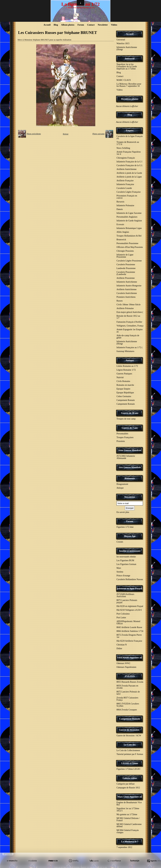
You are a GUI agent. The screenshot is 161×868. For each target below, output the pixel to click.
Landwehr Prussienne (126, 268)
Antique (130, 360)
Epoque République (125, 393)
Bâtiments (130, 478)
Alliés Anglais (123, 232)
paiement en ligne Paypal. (130, 588)
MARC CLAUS (124, 80)
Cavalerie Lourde (124, 188)
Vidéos (114, 25)
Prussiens (121, 441)
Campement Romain (126, 400)
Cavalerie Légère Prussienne (129, 261)
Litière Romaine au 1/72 (127, 366)
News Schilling (123, 148)
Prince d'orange (123, 576)
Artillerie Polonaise (125, 308)
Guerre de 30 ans (130, 413)
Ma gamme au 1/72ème (127, 814)
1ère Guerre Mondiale (130, 467)
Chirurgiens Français (126, 158)
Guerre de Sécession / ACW (129, 736)
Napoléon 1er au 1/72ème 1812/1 (128, 810)
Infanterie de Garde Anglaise (129, 221)
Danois (120, 209)
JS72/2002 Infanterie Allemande (126, 457)
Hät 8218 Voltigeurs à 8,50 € (129, 610)
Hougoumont (122, 484)
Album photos (68, 25)
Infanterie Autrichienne (127, 282)
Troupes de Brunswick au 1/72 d (128, 143)
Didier (119, 648)
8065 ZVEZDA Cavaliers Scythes (128, 705)
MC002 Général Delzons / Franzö (128, 819)
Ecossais (120, 224)
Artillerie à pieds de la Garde (129, 173)
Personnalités (122, 434)
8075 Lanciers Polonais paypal (127, 601)
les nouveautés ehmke (126, 557)
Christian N (122, 645)
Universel (121, 40)
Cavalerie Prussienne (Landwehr (126, 273)
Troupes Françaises (125, 437)
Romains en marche (125, 385)
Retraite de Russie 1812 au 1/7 (128, 317)
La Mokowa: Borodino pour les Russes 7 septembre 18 (129, 85)
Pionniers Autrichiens (126, 297)
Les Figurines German (126, 564)
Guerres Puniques (124, 374)
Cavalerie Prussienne (126, 264)
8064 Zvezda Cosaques (127, 710)
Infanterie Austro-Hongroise (129, 286)
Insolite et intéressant (130, 551)
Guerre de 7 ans (130, 428)
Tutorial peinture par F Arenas (130, 754)
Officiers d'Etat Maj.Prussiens (130, 247)
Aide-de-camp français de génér (128, 337)
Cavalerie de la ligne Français (130, 137)
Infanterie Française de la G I (129, 162)
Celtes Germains (124, 396)
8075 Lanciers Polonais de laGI (128, 693)
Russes (120, 301)
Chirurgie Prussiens (125, 251)
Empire (130, 130)
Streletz (120, 572)
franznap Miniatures (125, 351)
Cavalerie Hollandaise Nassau (130, 579)
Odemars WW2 (123, 663)
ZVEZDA (130, 676)
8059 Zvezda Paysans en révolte (127, 687)
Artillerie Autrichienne (126, 169)
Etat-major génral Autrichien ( (130, 312)
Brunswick (121, 240)
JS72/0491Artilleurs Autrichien (125, 595)
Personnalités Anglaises (127, 217)
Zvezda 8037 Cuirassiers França (127, 699)
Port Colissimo (123, 614)
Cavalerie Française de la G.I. (130, 165)
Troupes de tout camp (126, 419)
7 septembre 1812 (124, 847)
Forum (81, 25)
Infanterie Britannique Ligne (129, 228)
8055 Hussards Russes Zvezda (130, 682)
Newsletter (103, 25)
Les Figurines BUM (125, 560)
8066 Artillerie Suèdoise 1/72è (130, 631)
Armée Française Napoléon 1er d (129, 153)
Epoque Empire (123, 389)
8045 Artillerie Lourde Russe (129, 627)
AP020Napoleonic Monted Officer (128, 622)
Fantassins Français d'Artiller (129, 322)
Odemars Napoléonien (126, 667)
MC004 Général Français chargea (128, 831)
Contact (91, 25)
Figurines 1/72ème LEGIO (128, 769)
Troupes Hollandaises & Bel (129, 236)
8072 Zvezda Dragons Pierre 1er (129, 636)
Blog (56, 25)
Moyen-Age (130, 536)
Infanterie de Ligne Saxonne (129, 213)
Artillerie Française (125, 181)
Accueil (47, 25)
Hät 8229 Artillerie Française (129, 641)
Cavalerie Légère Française (129, 192)
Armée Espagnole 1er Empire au (130, 331)
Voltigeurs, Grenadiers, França (130, 326)
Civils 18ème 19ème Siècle (129, 305)
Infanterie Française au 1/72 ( (129, 347)
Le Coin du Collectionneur (128, 750)
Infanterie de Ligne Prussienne (125, 256)
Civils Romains (123, 381)
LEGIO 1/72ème (130, 763)
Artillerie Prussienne (126, 278)
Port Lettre (121, 618)
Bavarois (120, 202)
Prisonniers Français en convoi (127, 197)
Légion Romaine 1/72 (126, 370)
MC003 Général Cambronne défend (129, 825)
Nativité (120, 377)
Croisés (120, 542)
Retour (66, 134)
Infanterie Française (125, 184)
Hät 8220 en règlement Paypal (130, 606)
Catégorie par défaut (125, 784)
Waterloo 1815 (123, 43)
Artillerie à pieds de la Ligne (129, 177)
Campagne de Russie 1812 (128, 788)
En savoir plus (123, 512)
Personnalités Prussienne (127, 243)
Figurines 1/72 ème (125, 527)
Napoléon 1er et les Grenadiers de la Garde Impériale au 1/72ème (127, 66)
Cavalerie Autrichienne (127, 293)
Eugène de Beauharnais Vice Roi (129, 804)
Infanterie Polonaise (125, 205)
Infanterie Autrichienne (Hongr (127, 48)
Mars (119, 568)
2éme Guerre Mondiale (130, 450)
